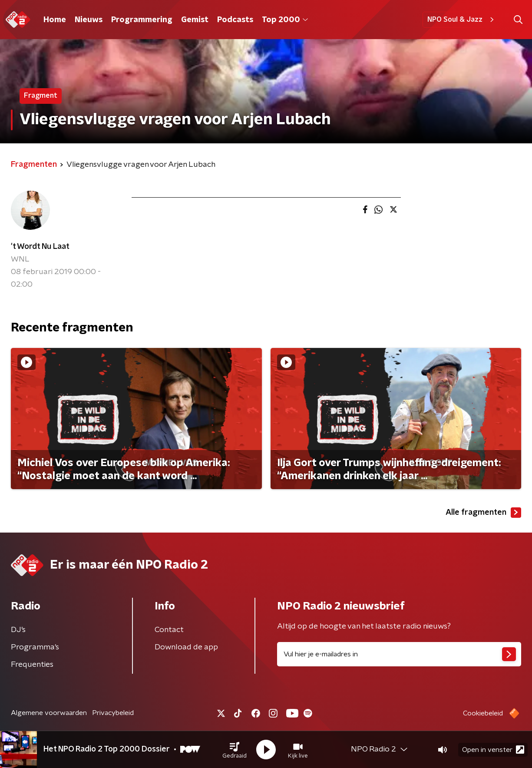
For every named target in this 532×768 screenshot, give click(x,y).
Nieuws (89, 20)
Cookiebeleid (483, 713)
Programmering (142, 20)
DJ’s (18, 630)
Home (55, 20)
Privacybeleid (113, 713)
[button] (235, 750)
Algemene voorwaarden (49, 713)
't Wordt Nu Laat (40, 247)
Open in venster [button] (493, 750)
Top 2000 (285, 20)
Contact (169, 630)
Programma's (35, 647)
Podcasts (235, 20)
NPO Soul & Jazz (462, 20)
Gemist (195, 20)
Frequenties (32, 665)
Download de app (186, 647)
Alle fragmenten (483, 513)
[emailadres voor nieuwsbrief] (399, 654)
